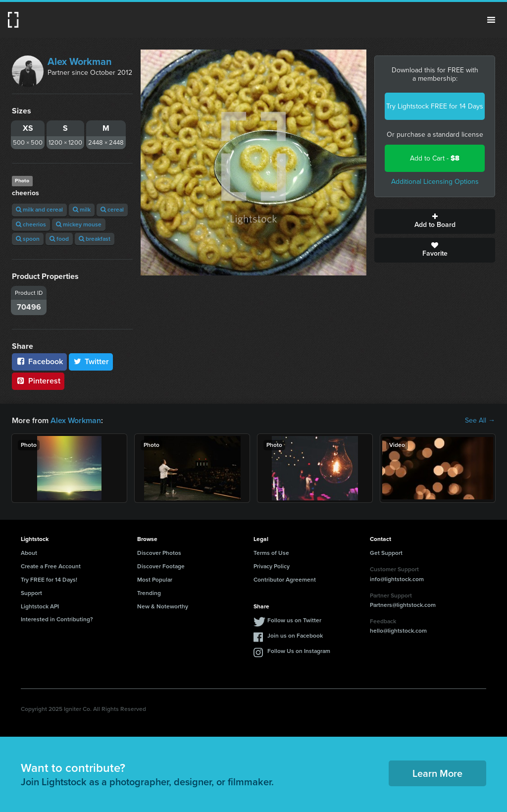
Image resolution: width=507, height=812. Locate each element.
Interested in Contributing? (57, 619)
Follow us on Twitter (294, 620)
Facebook (39, 361)
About (29, 553)
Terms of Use (271, 553)
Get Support (386, 553)
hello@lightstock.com (398, 631)
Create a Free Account (51, 566)
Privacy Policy (272, 566)
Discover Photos (159, 553)
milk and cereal (39, 210)
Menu (491, 20)
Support (31, 593)
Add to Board (435, 221)
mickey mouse (79, 224)
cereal (112, 210)
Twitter (91, 361)
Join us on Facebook (295, 636)
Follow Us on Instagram (299, 651)
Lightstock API (40, 606)
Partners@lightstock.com (403, 605)
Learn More (437, 773)
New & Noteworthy (163, 606)
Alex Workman (80, 61)
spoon (28, 239)
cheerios (31, 224)
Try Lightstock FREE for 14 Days (435, 106)
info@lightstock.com (397, 579)
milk (82, 210)
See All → (480, 421)
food (59, 239)
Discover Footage (161, 566)
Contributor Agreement (285, 580)
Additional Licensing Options (435, 182)
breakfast (95, 239)
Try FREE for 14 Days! (49, 580)
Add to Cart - (435, 158)
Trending (149, 593)
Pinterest (38, 381)
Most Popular (155, 580)
